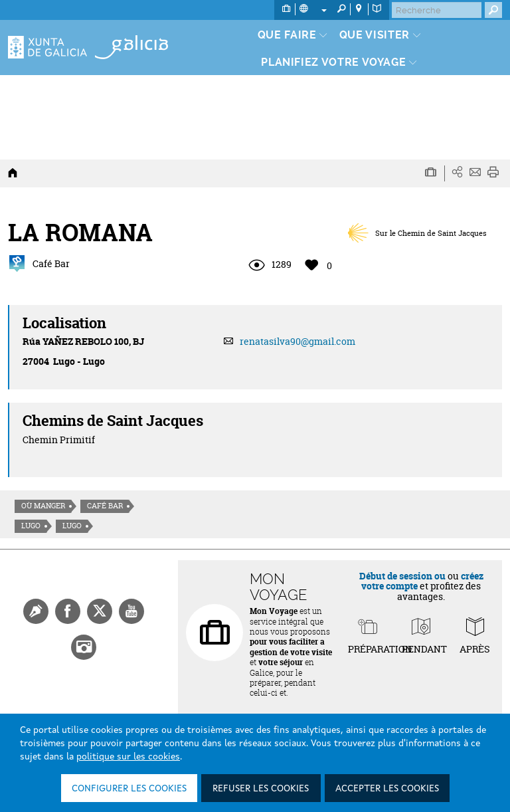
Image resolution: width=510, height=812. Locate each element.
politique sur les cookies (128, 757)
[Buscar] (437, 10)
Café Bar (105, 506)
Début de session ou (402, 576)
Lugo (31, 526)
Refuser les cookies (261, 789)
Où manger (43, 506)
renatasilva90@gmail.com (297, 341)
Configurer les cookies (129, 789)
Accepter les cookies (387, 789)
